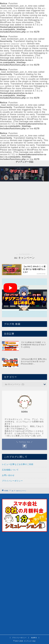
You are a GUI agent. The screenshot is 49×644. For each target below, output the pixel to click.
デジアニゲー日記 (25, 162)
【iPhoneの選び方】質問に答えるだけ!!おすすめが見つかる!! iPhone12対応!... (34, 361)
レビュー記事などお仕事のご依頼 (18, 464)
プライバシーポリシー (12, 481)
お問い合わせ (8, 475)
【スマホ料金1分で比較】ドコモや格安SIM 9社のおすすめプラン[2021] (33, 345)
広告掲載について (10, 470)
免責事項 (34, 638)
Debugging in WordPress (25, 119)
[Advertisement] (24, 209)
